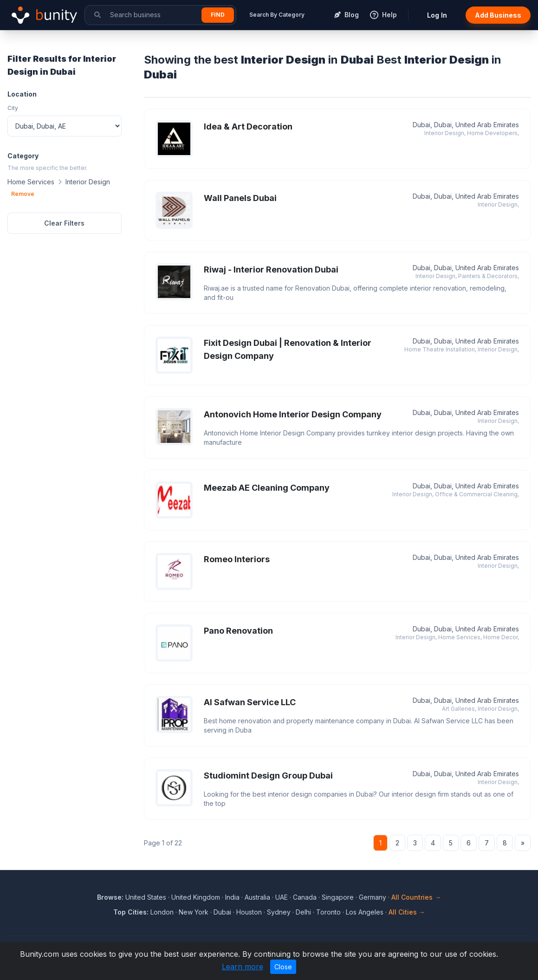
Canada (305, 897)
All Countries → (416, 897)
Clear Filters (64, 223)
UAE (282, 897)
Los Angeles (365, 912)
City (13, 108)
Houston (249, 912)
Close (283, 967)
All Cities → (407, 912)
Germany (373, 897)
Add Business (498, 15)
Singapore (338, 897)
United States (146, 897)
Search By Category (277, 15)
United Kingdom (196, 897)
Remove (23, 194)
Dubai (222, 912)
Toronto (328, 912)
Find (218, 15)
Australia (257, 897)
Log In (437, 15)
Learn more (243, 967)
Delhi (303, 912)
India (232, 897)
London (162, 912)
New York (194, 912)
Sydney (279, 912)
